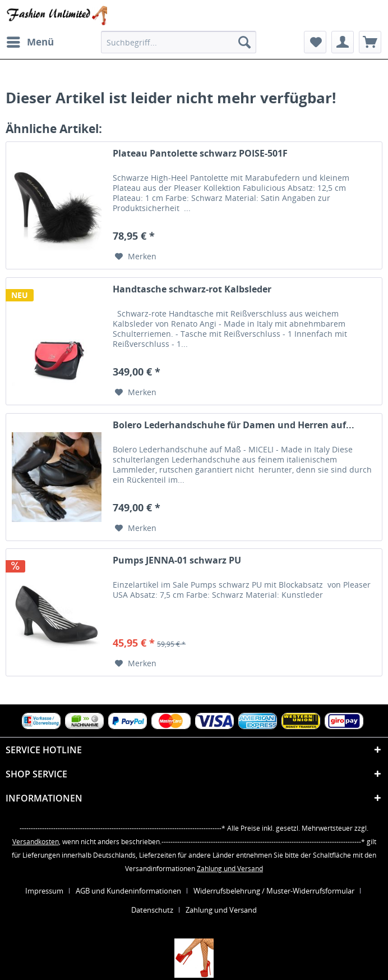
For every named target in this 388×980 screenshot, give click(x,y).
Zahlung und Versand (230, 869)
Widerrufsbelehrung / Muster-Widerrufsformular (274, 891)
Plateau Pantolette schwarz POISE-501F (200, 154)
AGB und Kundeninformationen (128, 891)
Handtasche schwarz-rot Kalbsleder (192, 289)
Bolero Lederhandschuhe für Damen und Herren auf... (234, 425)
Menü (30, 41)
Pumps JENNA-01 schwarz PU (177, 560)
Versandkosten (36, 842)
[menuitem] (30, 42)
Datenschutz (152, 910)
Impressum (44, 891)
